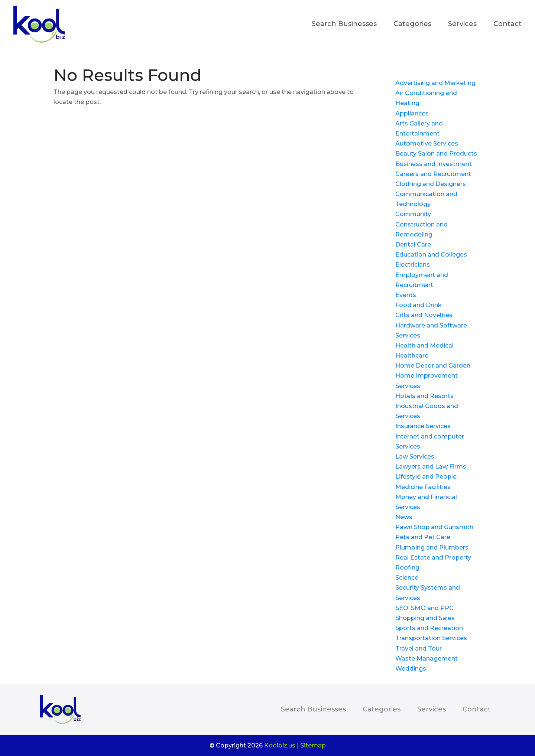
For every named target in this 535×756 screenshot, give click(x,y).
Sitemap (313, 745)
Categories (412, 25)
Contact (508, 25)
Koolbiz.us (280, 745)
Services (462, 25)
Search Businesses (344, 25)
